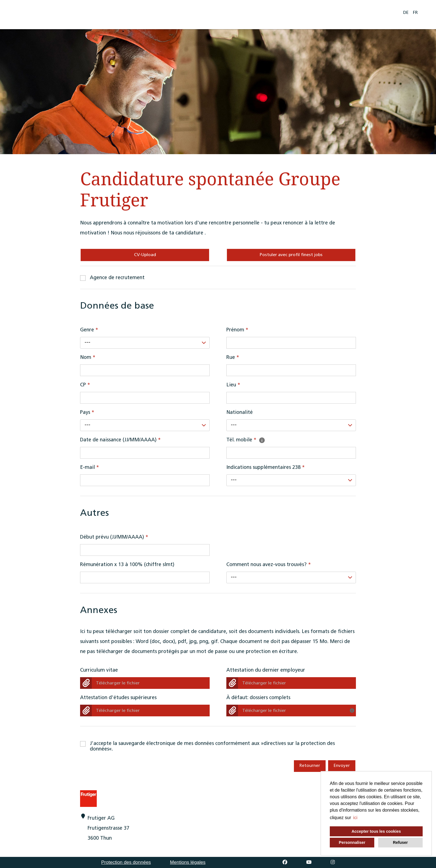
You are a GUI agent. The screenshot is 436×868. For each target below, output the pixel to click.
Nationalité (240, 413)
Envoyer (342, 766)
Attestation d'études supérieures (118, 698)
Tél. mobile (246, 440)
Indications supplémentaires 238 (266, 468)
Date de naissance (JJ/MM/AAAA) (120, 440)
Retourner (310, 766)
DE (406, 13)
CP (85, 385)
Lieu (233, 385)
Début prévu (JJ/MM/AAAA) (114, 537)
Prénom (237, 330)
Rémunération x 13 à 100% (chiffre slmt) (127, 565)
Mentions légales (188, 862)
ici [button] (355, 818)
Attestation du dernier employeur (266, 670)
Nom (88, 358)
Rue (233, 358)
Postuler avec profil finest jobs (291, 255)
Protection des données (126, 862)
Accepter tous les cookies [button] (376, 831)
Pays (87, 413)
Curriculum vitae (99, 670)
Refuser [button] (400, 842)
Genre (89, 330)
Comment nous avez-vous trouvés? (269, 565)
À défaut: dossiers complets (258, 698)
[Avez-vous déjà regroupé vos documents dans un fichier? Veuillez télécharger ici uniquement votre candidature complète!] (353, 709)
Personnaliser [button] (352, 842)
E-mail (90, 468)
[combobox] (145, 343)
